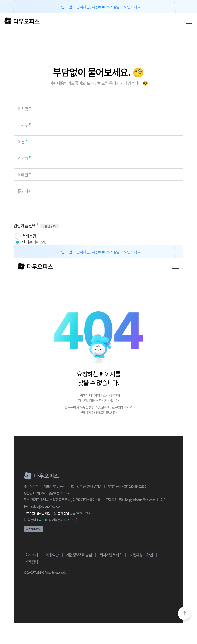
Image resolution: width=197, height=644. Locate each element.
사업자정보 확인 (141, 555)
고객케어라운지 (34, 529)
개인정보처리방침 (79, 555)
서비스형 (29, 236)
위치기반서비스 (111, 555)
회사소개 (32, 555)
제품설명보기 (50, 226)
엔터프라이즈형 (34, 242)
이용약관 (52, 555)
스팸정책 (32, 562)
